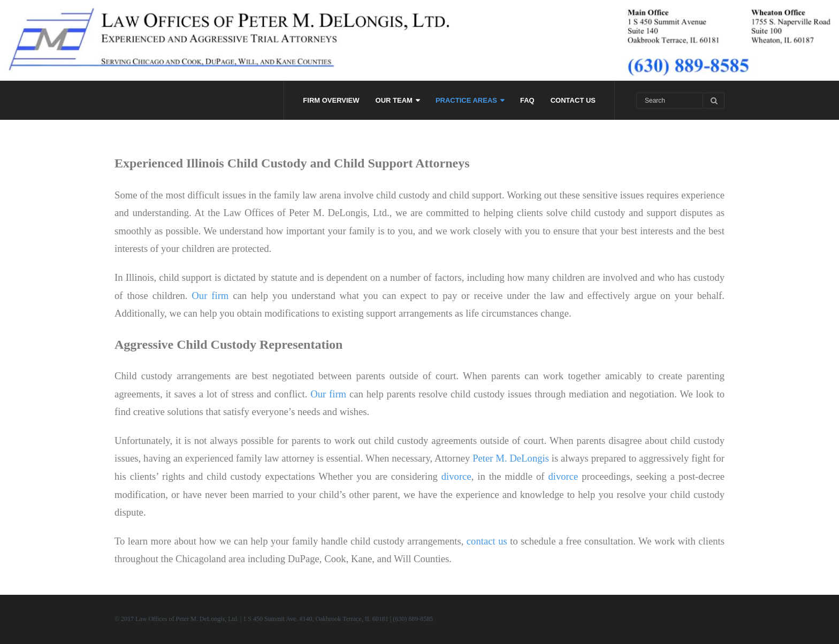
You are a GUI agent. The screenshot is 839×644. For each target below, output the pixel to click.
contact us (487, 541)
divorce (456, 476)
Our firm (210, 296)
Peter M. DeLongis (511, 458)
